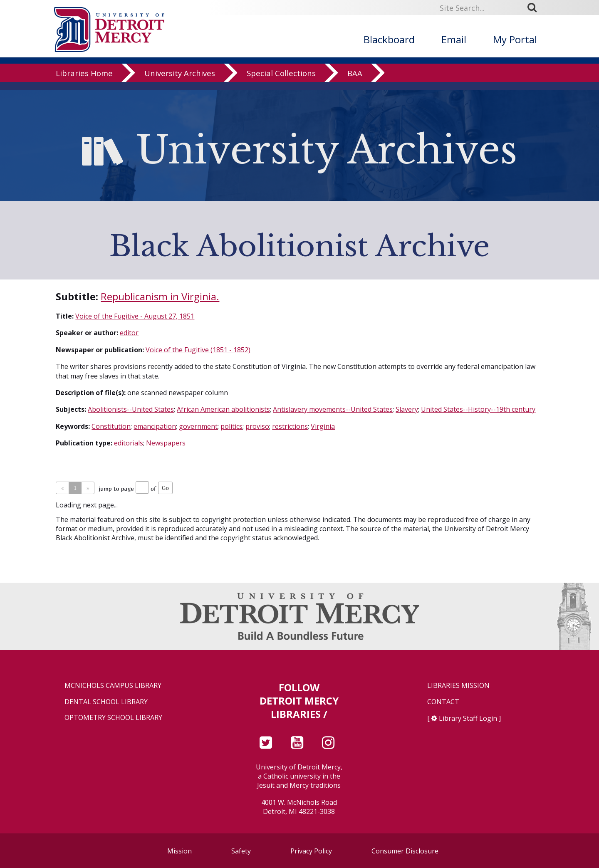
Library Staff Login (468, 718)
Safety (241, 851)
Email (454, 39)
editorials (129, 443)
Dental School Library (106, 702)
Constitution (111, 426)
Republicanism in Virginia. (160, 296)
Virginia (323, 426)
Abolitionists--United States (131, 409)
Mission (179, 851)
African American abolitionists (223, 409)
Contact (443, 702)
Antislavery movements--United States (333, 409)
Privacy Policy (311, 851)
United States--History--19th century (478, 409)
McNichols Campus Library (113, 686)
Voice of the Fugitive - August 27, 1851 (135, 316)
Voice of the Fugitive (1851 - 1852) (198, 350)
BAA (355, 81)
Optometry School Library (113, 718)
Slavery (407, 409)
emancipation (155, 426)
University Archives (180, 81)
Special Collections (281, 81)
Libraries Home (84, 81)
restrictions (290, 426)
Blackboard (389, 39)
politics (231, 426)
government (198, 426)
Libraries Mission (458, 686)
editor (129, 333)
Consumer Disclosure (405, 851)
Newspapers (166, 443)
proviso (257, 426)
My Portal (515, 39)
